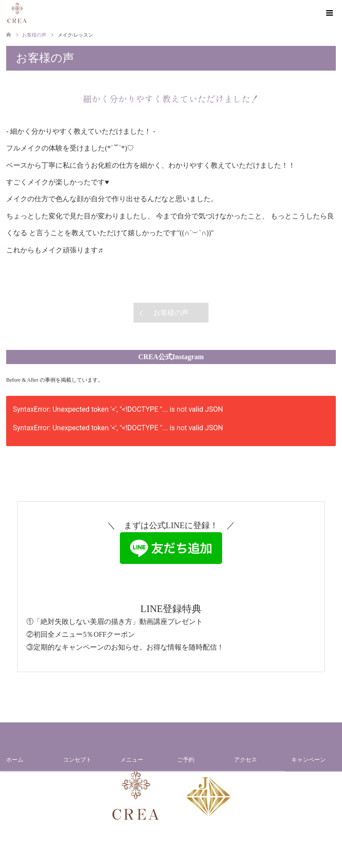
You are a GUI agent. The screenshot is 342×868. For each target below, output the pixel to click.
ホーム (15, 760)
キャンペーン (309, 760)
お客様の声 (171, 313)
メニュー (132, 760)
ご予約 (186, 760)
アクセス (245, 760)
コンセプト (77, 760)
